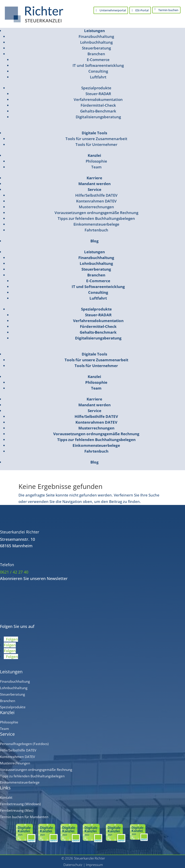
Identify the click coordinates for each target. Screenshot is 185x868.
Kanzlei (94, 155)
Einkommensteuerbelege (96, 224)
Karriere (94, 178)
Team (96, 167)
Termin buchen (168, 10)
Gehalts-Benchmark (98, 111)
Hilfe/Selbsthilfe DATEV (96, 195)
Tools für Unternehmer (96, 144)
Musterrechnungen (96, 207)
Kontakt (6, 797)
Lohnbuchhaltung (96, 42)
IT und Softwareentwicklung (98, 65)
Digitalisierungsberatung (98, 117)
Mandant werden (95, 184)
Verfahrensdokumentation (98, 99)
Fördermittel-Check (98, 105)
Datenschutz (73, 865)
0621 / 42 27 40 (14, 572)
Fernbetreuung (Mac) (17, 810)
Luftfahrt (98, 77)
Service (95, 189)
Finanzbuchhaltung (96, 36)
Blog (95, 241)
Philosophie (96, 161)
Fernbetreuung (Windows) (20, 804)
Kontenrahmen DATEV (96, 201)
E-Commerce (98, 60)
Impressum (94, 865)
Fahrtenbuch (96, 230)
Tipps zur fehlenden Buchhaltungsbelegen (96, 218)
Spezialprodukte (96, 88)
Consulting (98, 71)
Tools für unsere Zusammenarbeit (96, 139)
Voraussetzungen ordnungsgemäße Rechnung (96, 213)
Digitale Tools (94, 133)
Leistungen (95, 31)
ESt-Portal (141, 10)
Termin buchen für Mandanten (24, 817)
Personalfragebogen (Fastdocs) (24, 744)
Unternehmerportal (112, 10)
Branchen (96, 54)
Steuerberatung (96, 48)
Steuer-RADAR (98, 94)
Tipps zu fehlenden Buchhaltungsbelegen (32, 776)
